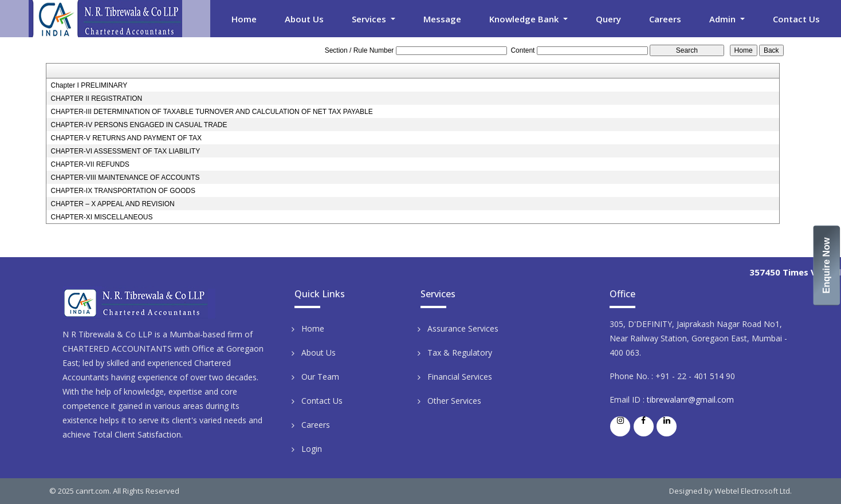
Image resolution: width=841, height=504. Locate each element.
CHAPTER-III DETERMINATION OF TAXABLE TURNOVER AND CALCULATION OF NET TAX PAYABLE (211, 112)
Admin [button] (724, 19)
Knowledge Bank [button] (525, 19)
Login (312, 449)
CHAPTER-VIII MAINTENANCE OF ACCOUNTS (125, 178)
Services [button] (370, 19)
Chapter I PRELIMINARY (89, 85)
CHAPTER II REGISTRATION (96, 99)
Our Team (320, 377)
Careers (665, 19)
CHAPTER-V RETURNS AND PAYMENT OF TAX (126, 138)
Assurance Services (463, 328)
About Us (304, 19)
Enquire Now (827, 266)
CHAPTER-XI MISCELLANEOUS (101, 217)
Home (244, 19)
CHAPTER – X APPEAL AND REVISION (112, 204)
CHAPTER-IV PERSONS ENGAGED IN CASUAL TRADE (139, 125)
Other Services (454, 401)
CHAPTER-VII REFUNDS (90, 164)
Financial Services (460, 377)
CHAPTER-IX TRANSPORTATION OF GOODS (123, 191)
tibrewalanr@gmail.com (690, 399)
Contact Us (796, 19)
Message (442, 19)
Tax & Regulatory (460, 353)
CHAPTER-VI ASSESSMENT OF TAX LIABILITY (125, 151)
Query (608, 19)
